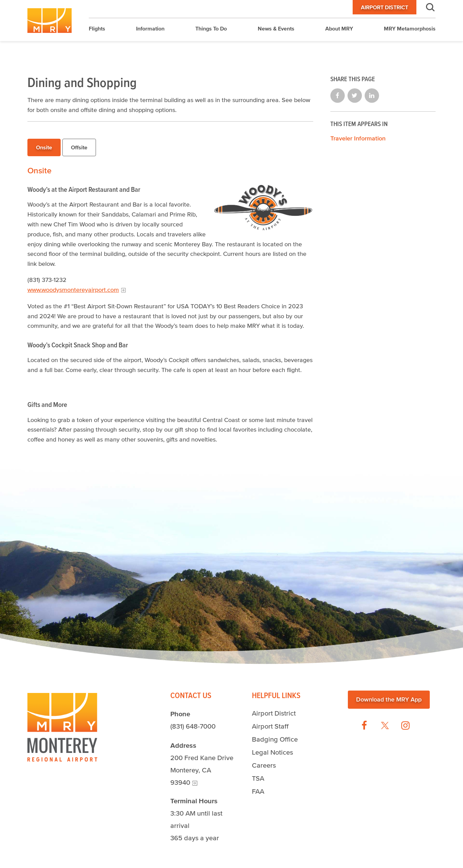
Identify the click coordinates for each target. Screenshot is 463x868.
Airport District (385, 7)
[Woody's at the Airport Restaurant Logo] (263, 208)
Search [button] (426, 7)
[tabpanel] (170, 305)
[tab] (44, 148)
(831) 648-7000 (193, 726)
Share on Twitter (355, 96)
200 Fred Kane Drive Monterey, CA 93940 (202, 770)
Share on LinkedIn (372, 96)
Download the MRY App (389, 699)
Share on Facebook (338, 96)
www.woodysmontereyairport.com (73, 290)
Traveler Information (358, 138)
